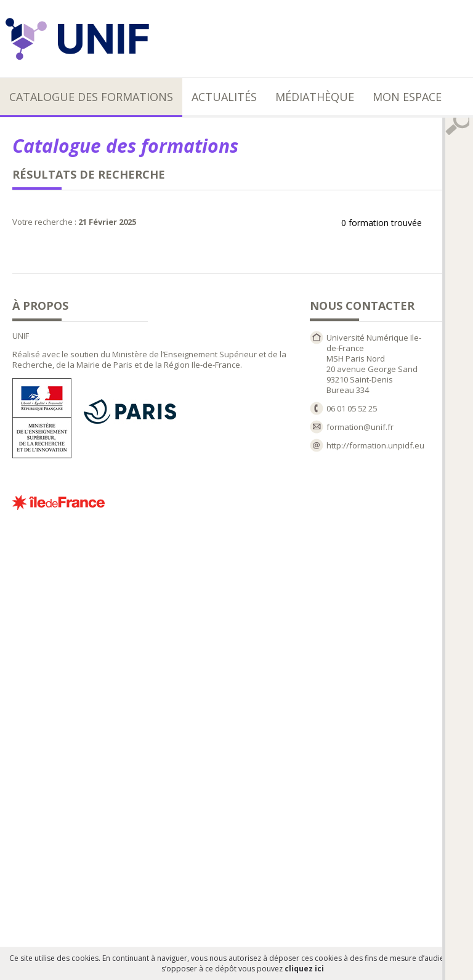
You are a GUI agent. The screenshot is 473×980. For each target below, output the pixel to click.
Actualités (224, 97)
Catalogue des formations (91, 97)
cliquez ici (304, 969)
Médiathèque (315, 97)
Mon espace (407, 97)
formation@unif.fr (360, 427)
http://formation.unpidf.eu (375, 445)
